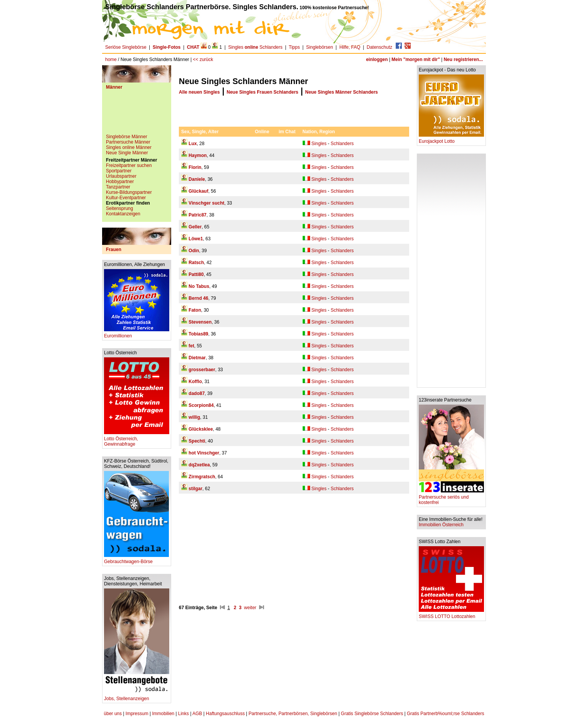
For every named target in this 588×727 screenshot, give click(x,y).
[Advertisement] (137, 115)
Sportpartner (119, 171)
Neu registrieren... (463, 59)
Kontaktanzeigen (123, 214)
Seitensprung (120, 208)
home (111, 59)
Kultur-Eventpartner (126, 198)
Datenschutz (379, 47)
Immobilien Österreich (441, 525)
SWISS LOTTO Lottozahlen (451, 614)
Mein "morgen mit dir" (416, 59)
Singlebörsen (320, 47)
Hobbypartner (120, 182)
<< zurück (203, 59)
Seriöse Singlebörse (126, 47)
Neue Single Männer (127, 153)
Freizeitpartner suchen (129, 165)
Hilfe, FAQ (350, 47)
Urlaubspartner (121, 176)
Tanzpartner (118, 187)
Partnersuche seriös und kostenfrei (451, 498)
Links (183, 714)
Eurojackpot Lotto (451, 139)
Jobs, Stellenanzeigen (137, 696)
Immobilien (163, 714)
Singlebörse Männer (126, 137)
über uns (113, 714)
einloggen (377, 59)
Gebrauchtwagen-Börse (136, 559)
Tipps (294, 47)
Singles (319, 144)
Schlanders (342, 144)
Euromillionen (137, 334)
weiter (250, 608)
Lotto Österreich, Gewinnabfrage (137, 439)
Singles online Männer (129, 147)
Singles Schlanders (255, 47)
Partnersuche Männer (128, 142)
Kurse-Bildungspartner (129, 192)
